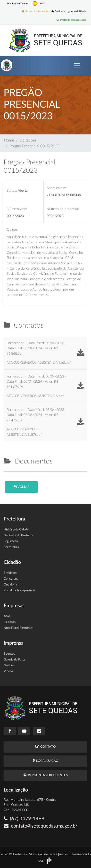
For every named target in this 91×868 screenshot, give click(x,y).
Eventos (9, 654)
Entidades (10, 573)
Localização (45, 761)
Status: (12, 191)
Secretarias (11, 547)
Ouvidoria (58, 11)
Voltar (21, 487)
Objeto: (12, 230)
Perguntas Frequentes (46, 775)
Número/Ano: (17, 209)
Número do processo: (63, 209)
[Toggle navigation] (77, 65)
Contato (45, 747)
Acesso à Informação (35, 11)
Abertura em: (56, 188)
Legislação (11, 541)
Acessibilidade (77, 11)
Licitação (10, 622)
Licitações (28, 140)
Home (9, 140)
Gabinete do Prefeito (18, 535)
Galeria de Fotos (15, 660)
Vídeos (8, 671)
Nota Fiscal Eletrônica (18, 628)
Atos (7, 616)
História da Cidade (16, 530)
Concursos (11, 579)
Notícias (9, 665)
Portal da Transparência (71, 20)
